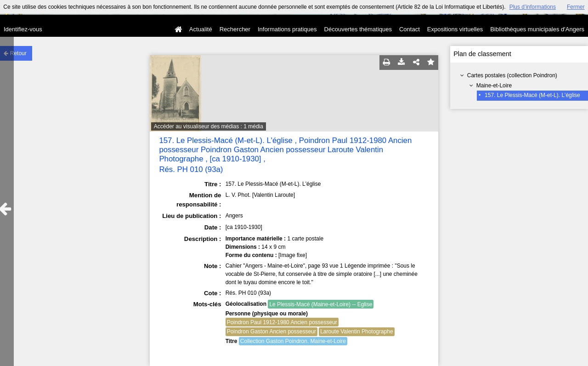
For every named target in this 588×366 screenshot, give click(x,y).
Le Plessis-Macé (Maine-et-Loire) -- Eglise (321, 304)
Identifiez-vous (23, 29)
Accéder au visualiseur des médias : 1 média (209, 126)
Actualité (201, 29)
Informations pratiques (287, 29)
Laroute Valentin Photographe (357, 332)
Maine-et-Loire (494, 86)
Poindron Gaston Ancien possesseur (271, 332)
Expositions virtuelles (455, 29)
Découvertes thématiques (358, 29)
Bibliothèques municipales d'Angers (537, 29)
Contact (410, 29)
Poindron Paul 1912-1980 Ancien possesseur (282, 322)
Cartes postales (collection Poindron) (512, 75)
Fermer (576, 7)
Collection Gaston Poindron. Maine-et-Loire (293, 341)
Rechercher (235, 29)
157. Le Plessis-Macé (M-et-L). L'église (532, 95)
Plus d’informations (533, 7)
